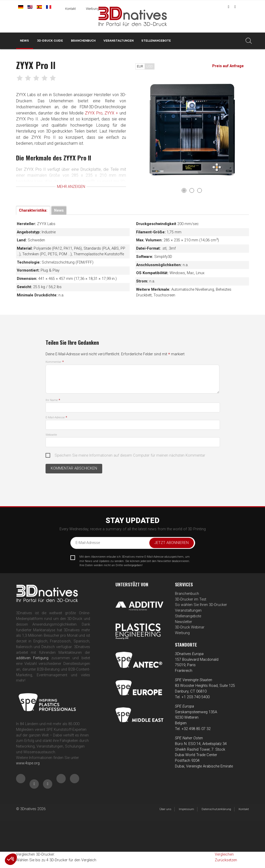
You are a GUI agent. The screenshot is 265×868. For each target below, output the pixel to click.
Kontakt (71, 9)
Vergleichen (224, 854)
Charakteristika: (33, 210)
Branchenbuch (83, 41)
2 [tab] (192, 190)
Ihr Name (53, 400)
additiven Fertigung (32, 658)
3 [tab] (200, 190)
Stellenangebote (156, 41)
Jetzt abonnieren (172, 543)
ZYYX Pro (94, 113)
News (24, 41)
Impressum (186, 809)
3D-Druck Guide (50, 41)
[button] (11, 859)
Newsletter (183, 622)
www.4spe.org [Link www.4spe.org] (28, 763)
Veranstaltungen (119, 41)
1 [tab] (184, 190)
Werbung (93, 9)
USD (150, 66)
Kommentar (55, 362)
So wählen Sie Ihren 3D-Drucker (201, 605)
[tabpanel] (192, 130)
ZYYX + (112, 113)
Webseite (51, 435)
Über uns (165, 809)
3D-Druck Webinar (190, 627)
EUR (140, 66)
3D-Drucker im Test (191, 599)
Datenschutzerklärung (216, 809)
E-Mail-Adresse (56, 417)
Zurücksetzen (226, 860)
